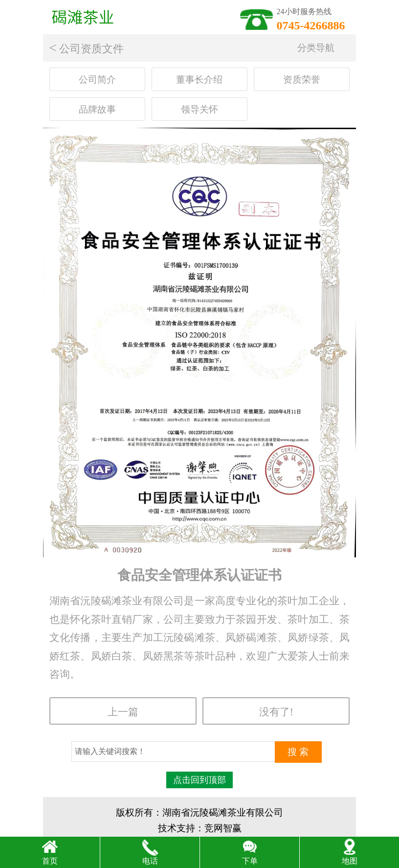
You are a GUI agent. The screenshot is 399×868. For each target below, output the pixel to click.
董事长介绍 (199, 80)
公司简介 (97, 80)
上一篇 (123, 712)
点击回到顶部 (199, 780)
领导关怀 (199, 109)
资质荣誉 (302, 80)
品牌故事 (97, 109)
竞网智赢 (223, 828)
